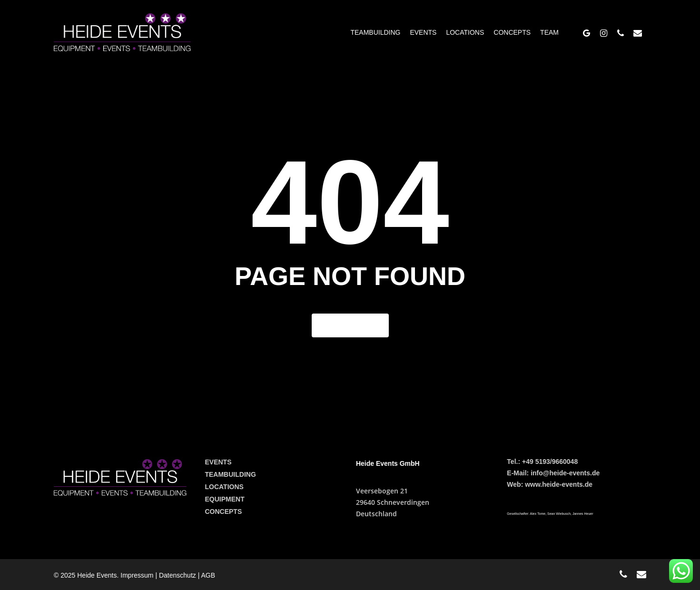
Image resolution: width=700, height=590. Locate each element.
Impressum (138, 575)
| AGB (207, 575)
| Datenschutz (176, 575)
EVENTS (218, 462)
